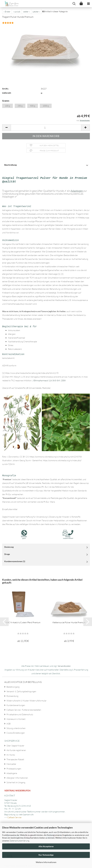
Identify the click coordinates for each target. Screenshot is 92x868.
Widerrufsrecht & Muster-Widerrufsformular (27, 699)
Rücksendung (12, 695)
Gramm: (6, 101)
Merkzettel (11, 763)
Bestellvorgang (13, 686)
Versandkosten (64, 665)
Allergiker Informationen (17, 776)
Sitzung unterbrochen (16, 727)
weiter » (26, 12)
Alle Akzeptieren (46, 846)
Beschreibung (10, 165)
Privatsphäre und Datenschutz (20, 713)
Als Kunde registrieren (16, 749)
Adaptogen (77, 190)
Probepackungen (14, 767)
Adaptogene (12, 772)
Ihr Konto (11, 753)
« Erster (7, 12)
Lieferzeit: (7, 93)
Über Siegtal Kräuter (15, 744)
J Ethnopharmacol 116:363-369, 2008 (49, 379)
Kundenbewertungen (16, 704)
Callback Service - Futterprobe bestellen (24, 709)
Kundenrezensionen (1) (15, 560)
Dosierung (9, 546)
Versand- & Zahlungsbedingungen (21, 690)
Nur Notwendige (46, 855)
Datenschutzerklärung (19, 841)
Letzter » (36, 12)
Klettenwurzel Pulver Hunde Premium (69, 621)
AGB (9, 722)
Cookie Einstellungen (16, 732)
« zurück (17, 12)
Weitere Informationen (46, 862)
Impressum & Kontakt (16, 718)
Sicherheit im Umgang (16, 781)
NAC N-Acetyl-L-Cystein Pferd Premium (23, 621)
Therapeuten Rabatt (15, 758)
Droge (7, 553)
